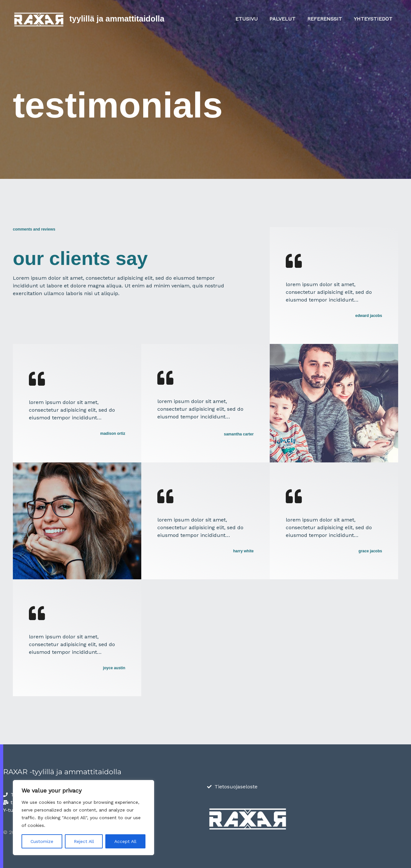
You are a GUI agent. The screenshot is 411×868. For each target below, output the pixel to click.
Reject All (84, 841)
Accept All (125, 841)
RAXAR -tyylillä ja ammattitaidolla (62, 772)
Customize (42, 841)
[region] (83, 818)
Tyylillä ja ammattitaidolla (117, 19)
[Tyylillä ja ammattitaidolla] (39, 18)
